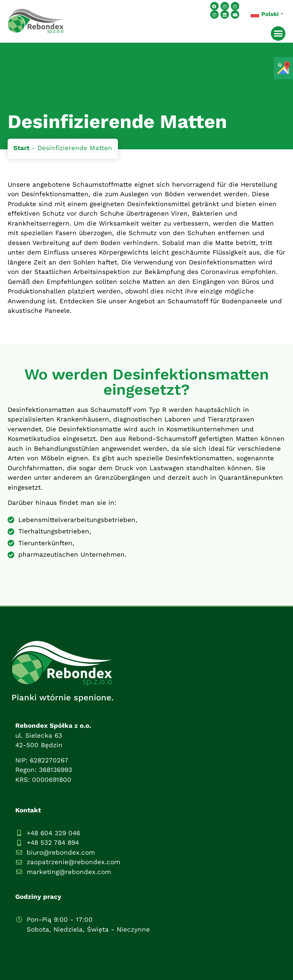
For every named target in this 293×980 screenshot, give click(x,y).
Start (21, 148)
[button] (278, 34)
